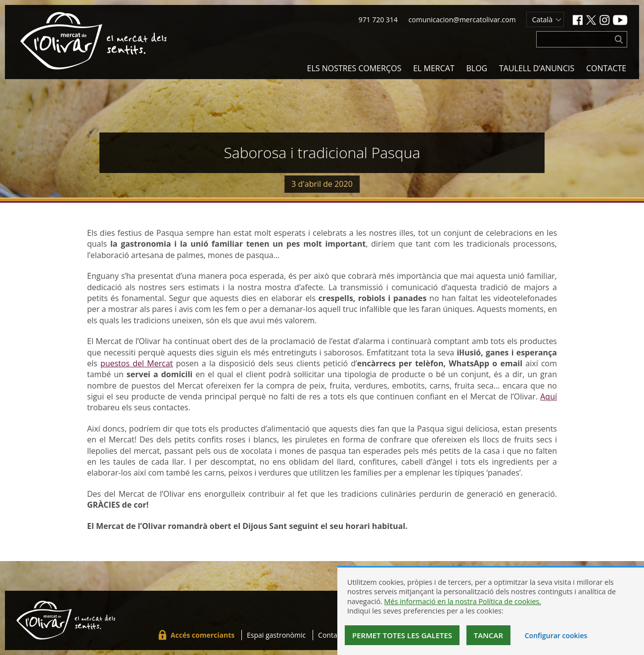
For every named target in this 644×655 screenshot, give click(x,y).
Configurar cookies (556, 635)
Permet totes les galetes (402, 635)
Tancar (488, 635)
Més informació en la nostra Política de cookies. (463, 601)
